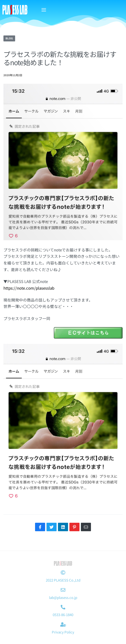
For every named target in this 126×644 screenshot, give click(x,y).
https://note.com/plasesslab (29, 288)
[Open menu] (44, 10)
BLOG (9, 38)
